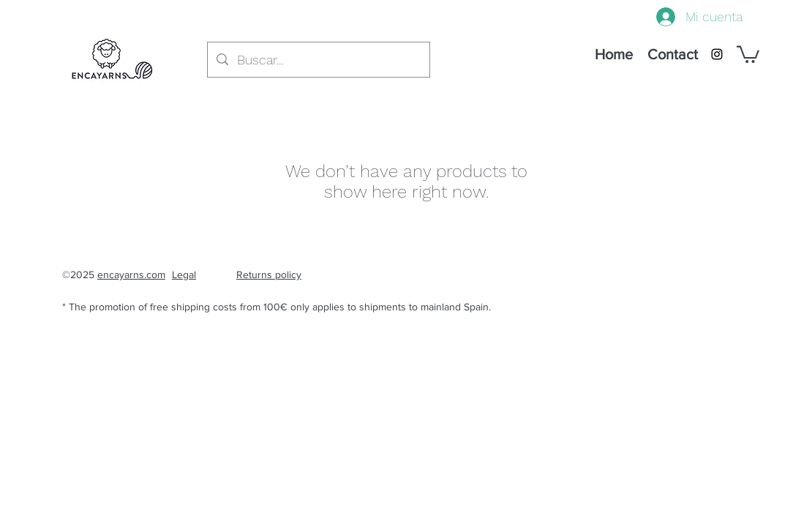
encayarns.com (131, 274)
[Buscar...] (318, 60)
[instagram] (717, 54)
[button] (748, 53)
